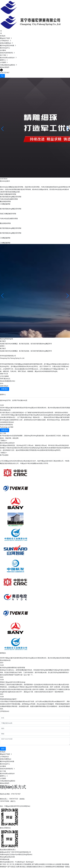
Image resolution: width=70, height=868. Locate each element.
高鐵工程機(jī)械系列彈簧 (8, 194)
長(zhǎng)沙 (30, 862)
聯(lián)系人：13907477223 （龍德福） (13, 799)
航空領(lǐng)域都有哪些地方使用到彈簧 (12, 668)
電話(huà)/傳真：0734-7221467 (10, 794)
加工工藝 (3, 433)
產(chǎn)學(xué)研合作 (7, 443)
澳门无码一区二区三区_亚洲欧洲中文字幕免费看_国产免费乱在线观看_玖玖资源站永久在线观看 (31, 864)
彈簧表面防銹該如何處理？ (9, 699)
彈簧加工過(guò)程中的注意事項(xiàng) (13, 682)
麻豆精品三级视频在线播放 (28, 867)
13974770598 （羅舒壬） (8, 801)
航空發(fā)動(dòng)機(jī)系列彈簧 (11, 197)
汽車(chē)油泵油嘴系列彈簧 (9, 199)
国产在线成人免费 (13, 867)
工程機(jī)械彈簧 (5, 204)
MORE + (3, 346)
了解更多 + (3, 441)
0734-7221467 (5, 73)
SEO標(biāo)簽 (5, 859)
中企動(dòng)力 (20, 862)
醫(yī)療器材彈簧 (5, 201)
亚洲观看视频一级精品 (62, 867)
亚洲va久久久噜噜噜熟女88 (46, 867)
